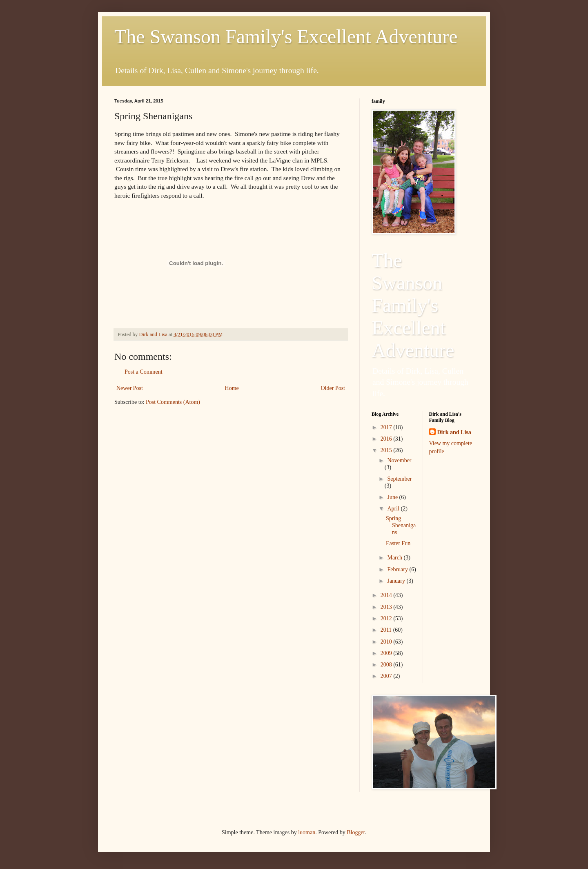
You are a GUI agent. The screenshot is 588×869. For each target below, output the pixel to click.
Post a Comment (144, 372)
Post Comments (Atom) (173, 402)
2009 (387, 653)
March (395, 558)
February (398, 569)
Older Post (333, 388)
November (399, 460)
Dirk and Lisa (454, 432)
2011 (387, 630)
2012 (387, 618)
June (393, 497)
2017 (387, 427)
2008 (387, 665)
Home (232, 388)
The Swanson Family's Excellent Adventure (286, 37)
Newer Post (130, 388)
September (399, 479)
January (397, 581)
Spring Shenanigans (401, 525)
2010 (387, 642)
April (394, 509)
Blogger (356, 832)
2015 (387, 450)
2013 (387, 607)
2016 (387, 439)
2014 (387, 595)
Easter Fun (398, 543)
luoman (307, 832)
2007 (387, 676)
